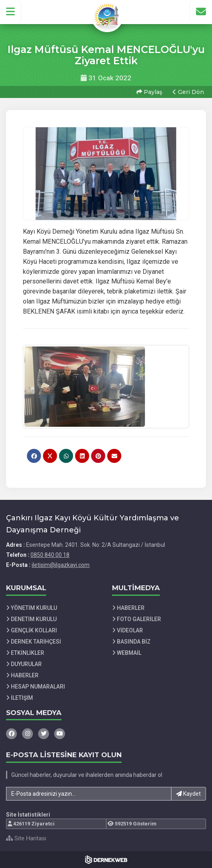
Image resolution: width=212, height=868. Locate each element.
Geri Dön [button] (188, 92)
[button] (11, 12)
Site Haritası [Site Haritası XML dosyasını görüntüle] (26, 838)
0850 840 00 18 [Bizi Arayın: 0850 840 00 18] (50, 555)
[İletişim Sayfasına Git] (201, 12)
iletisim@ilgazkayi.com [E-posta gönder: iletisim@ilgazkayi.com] (61, 565)
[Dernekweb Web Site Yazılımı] (106, 860)
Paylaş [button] (149, 92)
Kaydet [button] (189, 794)
